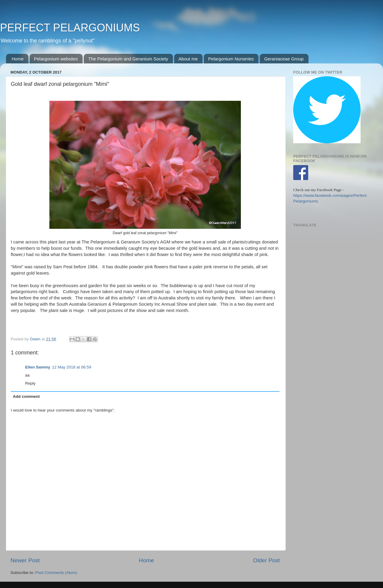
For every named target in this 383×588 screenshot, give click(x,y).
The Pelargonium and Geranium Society (128, 59)
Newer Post (25, 560)
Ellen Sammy (38, 367)
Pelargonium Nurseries (231, 59)
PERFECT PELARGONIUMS (70, 28)
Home (18, 59)
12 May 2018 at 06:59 (72, 367)
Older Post (266, 560)
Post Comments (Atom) (56, 573)
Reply (30, 383)
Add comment (26, 396)
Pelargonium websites (56, 59)
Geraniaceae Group (284, 59)
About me (188, 59)
